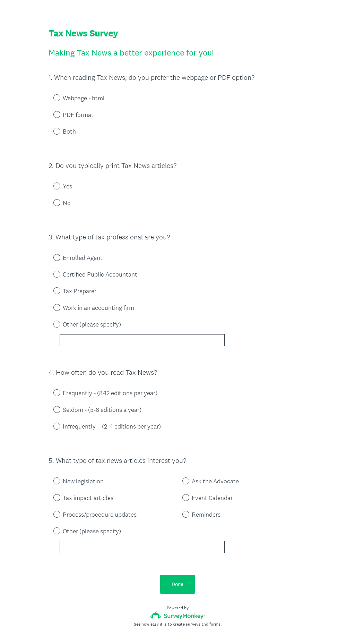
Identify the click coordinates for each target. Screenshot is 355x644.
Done (177, 553)
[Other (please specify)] (142, 328)
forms (215, 593)
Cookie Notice (187, 627)
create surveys (187, 593)
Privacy (162, 627)
